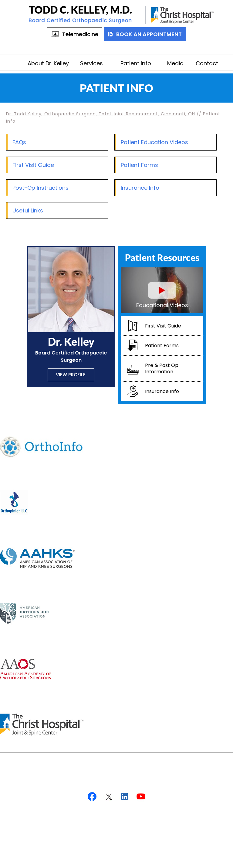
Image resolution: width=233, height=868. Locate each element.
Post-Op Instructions (41, 188)
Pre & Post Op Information (162, 368)
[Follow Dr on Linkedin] (125, 797)
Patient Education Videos (154, 142)
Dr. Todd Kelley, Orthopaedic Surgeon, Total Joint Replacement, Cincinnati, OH (101, 114)
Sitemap (143, 817)
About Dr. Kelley (48, 63)
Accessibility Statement (117, 831)
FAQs (19, 142)
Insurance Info (140, 188)
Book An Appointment (149, 34)
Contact (207, 63)
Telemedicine (80, 34)
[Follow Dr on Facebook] (92, 797)
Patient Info (136, 63)
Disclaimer (77, 817)
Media (175, 63)
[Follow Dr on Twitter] (108, 797)
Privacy (111, 817)
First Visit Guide (33, 165)
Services (91, 63)
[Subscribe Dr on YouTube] (141, 797)
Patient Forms (139, 165)
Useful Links (28, 210)
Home (18, 63)
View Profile (71, 375)
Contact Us (179, 817)
